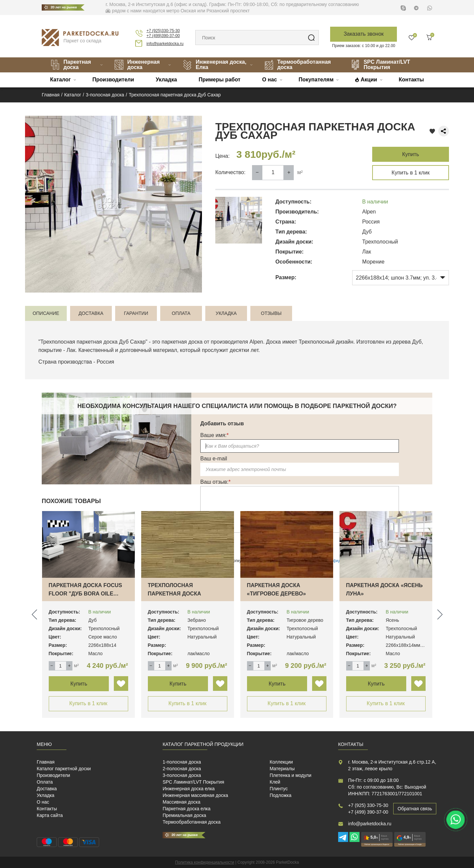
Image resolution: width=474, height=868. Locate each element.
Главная (46, 762)
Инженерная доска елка (189, 789)
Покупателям (316, 80)
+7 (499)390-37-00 (163, 36)
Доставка (47, 789)
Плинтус (279, 789)
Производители (113, 80)
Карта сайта (50, 815)
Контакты (411, 80)
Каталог (60, 80)
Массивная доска (181, 802)
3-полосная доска (182, 775)
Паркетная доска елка (186, 809)
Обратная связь (415, 809)
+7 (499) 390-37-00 (368, 812)
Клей (275, 782)
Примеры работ (220, 80)
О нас (269, 80)
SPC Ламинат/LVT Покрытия (380, 65)
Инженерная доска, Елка (214, 65)
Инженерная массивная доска (195, 795)
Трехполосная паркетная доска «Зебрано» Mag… (175, 594)
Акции (369, 80)
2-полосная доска (182, 769)
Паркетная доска (71, 65)
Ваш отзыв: (215, 482)
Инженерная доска (137, 65)
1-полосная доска (182, 762)
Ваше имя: (214, 435)
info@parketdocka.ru (165, 44)
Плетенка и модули (291, 775)
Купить (411, 154)
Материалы (282, 769)
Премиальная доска (184, 815)
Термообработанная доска (297, 65)
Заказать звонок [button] (364, 34)
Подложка (281, 795)
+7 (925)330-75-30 (163, 31)
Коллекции (281, 762)
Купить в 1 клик (411, 173)
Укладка (166, 80)
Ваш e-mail (214, 459)
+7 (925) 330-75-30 (368, 805)
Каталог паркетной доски (64, 769)
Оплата (45, 782)
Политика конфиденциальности (205, 862)
